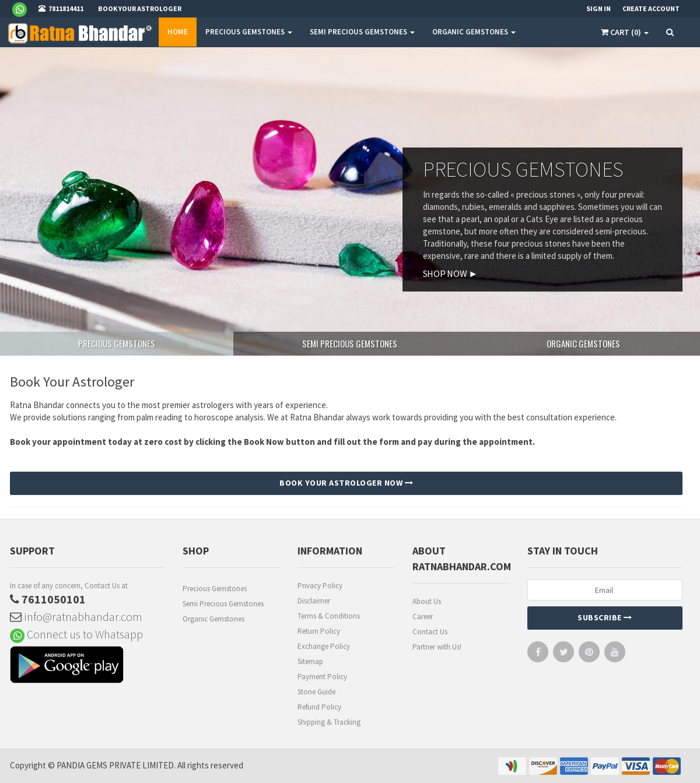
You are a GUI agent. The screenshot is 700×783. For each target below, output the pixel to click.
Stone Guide (316, 692)
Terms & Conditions (329, 616)
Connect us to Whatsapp (76, 634)
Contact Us (430, 632)
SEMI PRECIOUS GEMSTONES (362, 32)
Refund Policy (319, 707)
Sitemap (310, 661)
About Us (427, 601)
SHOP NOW (450, 273)
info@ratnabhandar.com (76, 617)
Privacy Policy (320, 586)
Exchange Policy (324, 646)
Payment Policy (322, 677)
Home (178, 32)
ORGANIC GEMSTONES (474, 32)
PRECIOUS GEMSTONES (249, 32)
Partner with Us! (437, 647)
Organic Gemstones (213, 619)
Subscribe (605, 617)
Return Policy (319, 631)
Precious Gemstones (215, 589)
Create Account (651, 8)
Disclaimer (314, 601)
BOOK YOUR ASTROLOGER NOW (346, 483)
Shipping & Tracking (329, 722)
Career (423, 617)
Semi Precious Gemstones (223, 604)
